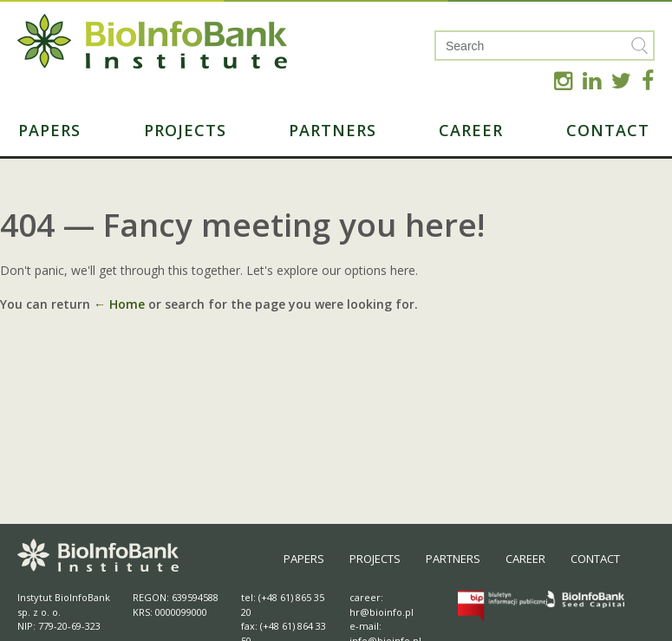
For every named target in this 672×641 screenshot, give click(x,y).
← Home (119, 304)
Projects (185, 130)
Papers (49, 130)
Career (471, 130)
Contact (608, 130)
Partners (333, 130)
